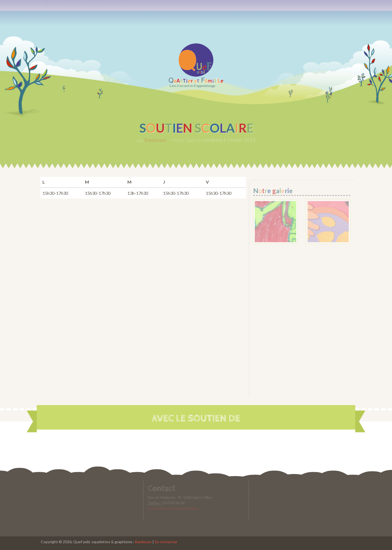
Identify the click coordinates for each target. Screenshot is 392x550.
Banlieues (143, 542)
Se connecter (166, 542)
